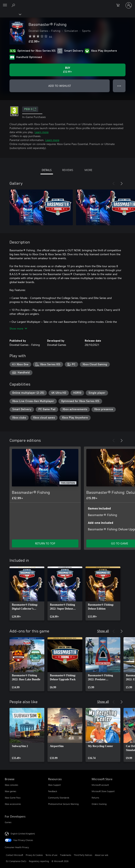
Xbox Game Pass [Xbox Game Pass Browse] (13, 798)
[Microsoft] (67, 3)
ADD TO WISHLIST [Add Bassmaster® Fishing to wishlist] (60, 86)
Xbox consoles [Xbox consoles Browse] (11, 785)
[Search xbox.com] (14, 5)
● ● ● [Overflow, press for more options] (119, 86)
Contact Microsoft (15, 855)
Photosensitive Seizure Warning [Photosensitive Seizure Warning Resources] (63, 804)
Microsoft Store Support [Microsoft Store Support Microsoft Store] (103, 791)
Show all (103, 631)
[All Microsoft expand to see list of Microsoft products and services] (5, 5)
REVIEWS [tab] (68, 170)
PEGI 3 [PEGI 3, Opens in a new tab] (30, 109)
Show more (18, 328)
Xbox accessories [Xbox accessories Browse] (13, 804)
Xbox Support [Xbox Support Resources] (54, 785)
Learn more (42, 132)
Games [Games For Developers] (8, 822)
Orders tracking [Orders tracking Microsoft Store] (99, 804)
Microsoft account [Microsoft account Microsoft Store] (100, 785)
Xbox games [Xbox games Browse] (10, 791)
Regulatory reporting (39, 861)
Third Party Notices (83, 855)
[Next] (122, 184)
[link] (27, 593)
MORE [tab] (88, 170)
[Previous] (114, 184)
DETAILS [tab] (47, 170)
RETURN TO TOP (45, 543)
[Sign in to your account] (129, 5)
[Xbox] (10, 14)
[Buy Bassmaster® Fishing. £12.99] (67, 70)
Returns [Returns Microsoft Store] (95, 798)
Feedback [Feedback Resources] (53, 791)
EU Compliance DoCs (16, 861)
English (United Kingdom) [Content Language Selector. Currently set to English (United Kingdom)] (23, 834)
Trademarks (66, 855)
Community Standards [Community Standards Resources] (59, 798)
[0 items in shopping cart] (119, 5)
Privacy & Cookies (34, 855)
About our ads (102, 855)
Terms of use (51, 855)
